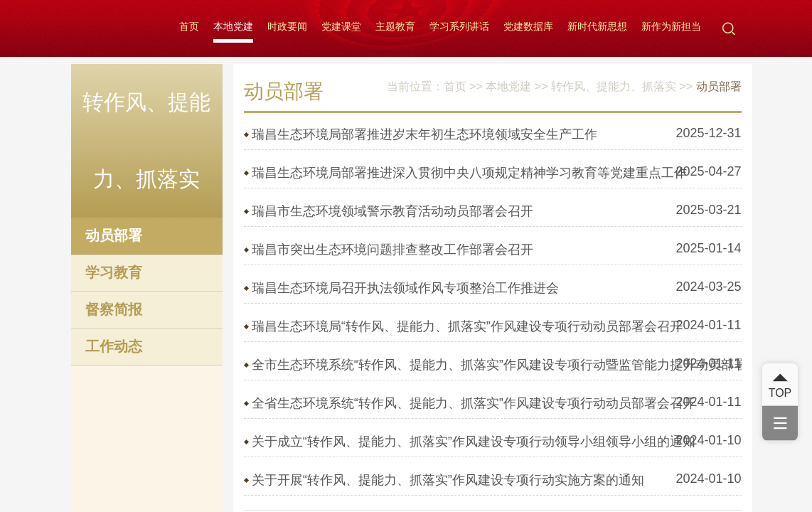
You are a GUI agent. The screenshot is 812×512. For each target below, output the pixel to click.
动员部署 (114, 235)
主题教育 (395, 26)
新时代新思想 (597, 26)
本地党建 (233, 26)
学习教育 (114, 272)
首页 (189, 26)
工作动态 (114, 346)
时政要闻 (287, 26)
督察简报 (114, 309)
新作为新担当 (671, 26)
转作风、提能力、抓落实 (614, 86)
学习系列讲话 (459, 26)
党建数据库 (528, 26)
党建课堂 (341, 26)
